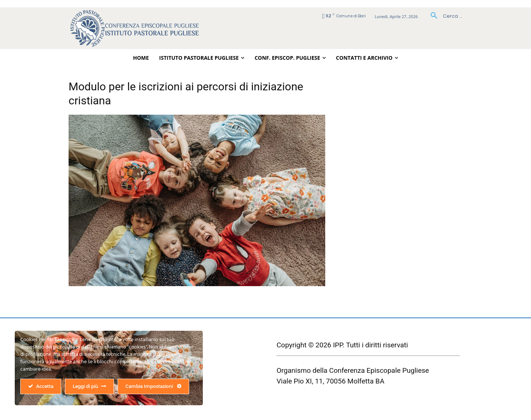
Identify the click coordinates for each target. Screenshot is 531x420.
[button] (444, 16)
